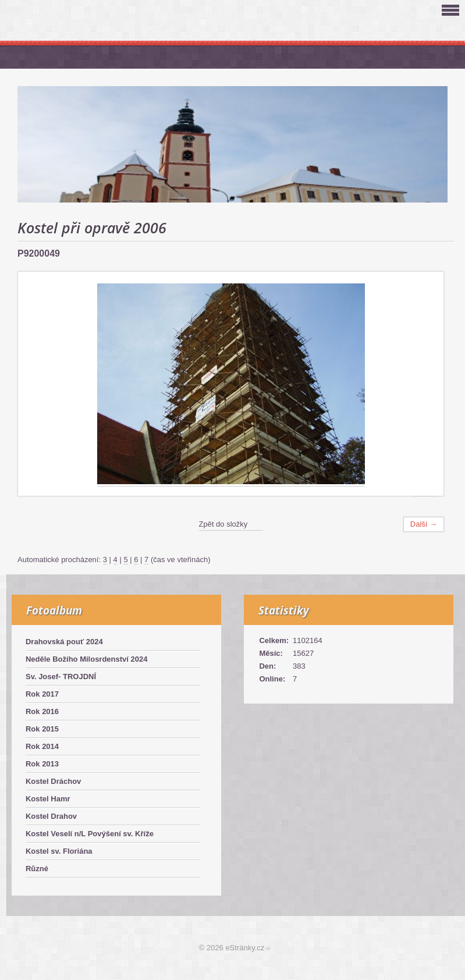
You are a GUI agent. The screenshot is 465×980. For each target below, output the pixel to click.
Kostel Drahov (51, 816)
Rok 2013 (42, 764)
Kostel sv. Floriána (59, 851)
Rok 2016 (42, 711)
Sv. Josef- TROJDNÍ (61, 677)
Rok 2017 (42, 694)
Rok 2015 (42, 729)
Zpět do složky (223, 524)
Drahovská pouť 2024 (64, 642)
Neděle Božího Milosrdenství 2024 (87, 659)
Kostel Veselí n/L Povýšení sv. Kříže (90, 834)
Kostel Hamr (48, 799)
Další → (424, 524)
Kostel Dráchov (53, 781)
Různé (37, 869)
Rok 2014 (42, 746)
